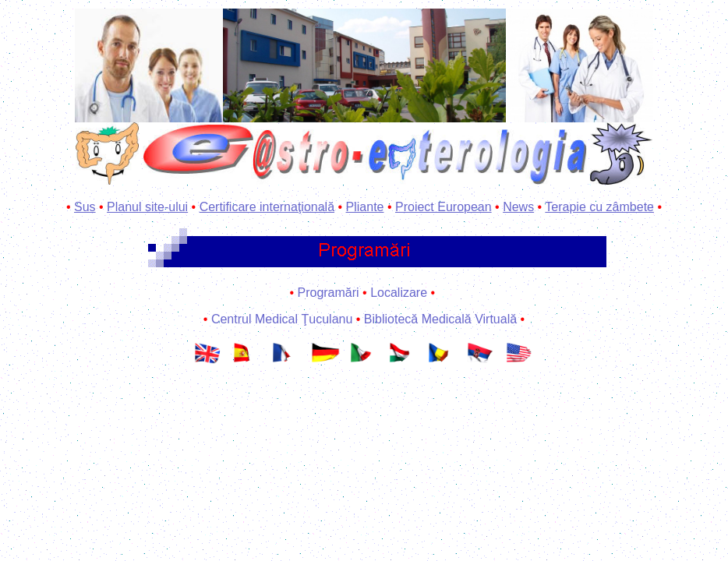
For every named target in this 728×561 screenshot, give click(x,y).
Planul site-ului (147, 207)
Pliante (365, 207)
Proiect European (444, 207)
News (518, 207)
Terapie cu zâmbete (599, 207)
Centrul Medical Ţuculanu (282, 319)
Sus (85, 207)
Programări (328, 293)
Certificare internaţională (267, 207)
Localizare (399, 293)
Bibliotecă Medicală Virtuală (440, 319)
